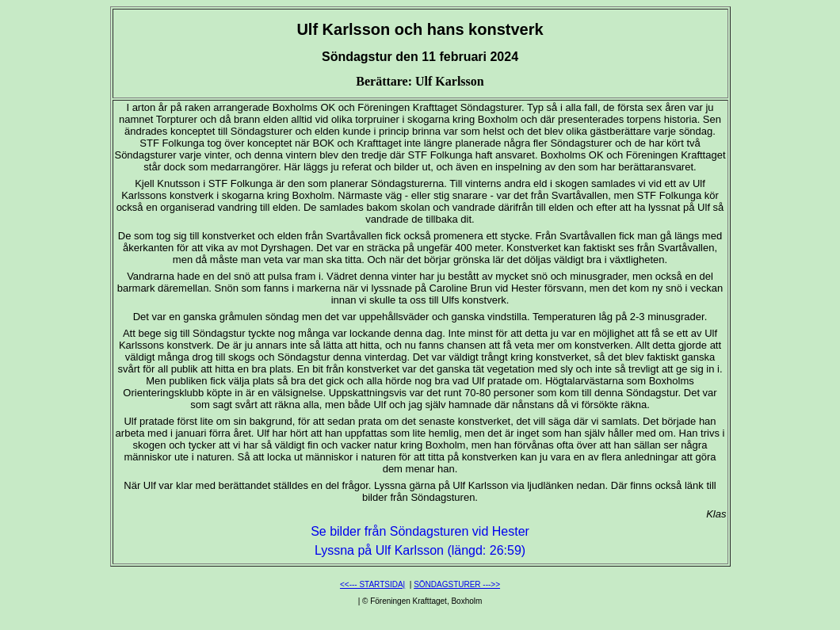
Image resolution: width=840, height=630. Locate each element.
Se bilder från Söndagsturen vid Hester (420, 531)
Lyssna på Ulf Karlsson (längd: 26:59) (420, 550)
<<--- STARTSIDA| (372, 584)
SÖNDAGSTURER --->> (457, 584)
